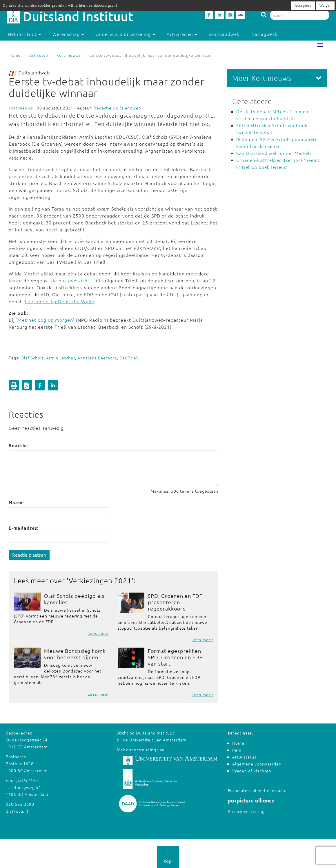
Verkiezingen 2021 (100, 580)
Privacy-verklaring (246, 811)
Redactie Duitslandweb (117, 108)
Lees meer (98, 633)
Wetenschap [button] (68, 34)
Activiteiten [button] (182, 34)
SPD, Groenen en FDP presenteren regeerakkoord (175, 602)
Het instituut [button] (24, 34)
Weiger (325, 6)
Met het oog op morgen (45, 320)
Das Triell (129, 358)
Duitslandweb (224, 34)
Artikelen (39, 55)
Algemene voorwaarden (257, 764)
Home (15, 55)
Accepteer (303, 6)
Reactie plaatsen (29, 555)
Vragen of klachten (252, 771)
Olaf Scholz (32, 358)
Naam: (16, 502)
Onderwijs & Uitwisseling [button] (125, 34)
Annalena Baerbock (97, 358)
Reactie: (19, 445)
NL (325, 46)
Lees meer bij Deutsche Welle (60, 301)
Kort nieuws (69, 55)
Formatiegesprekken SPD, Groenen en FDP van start (175, 657)
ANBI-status (244, 757)
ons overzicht (74, 280)
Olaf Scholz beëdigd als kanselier (74, 599)
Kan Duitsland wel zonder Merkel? (274, 153)
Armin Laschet (61, 358)
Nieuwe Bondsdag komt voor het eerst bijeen (75, 654)
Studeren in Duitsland (35, 46)
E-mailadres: (24, 528)
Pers (237, 750)
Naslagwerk (264, 34)
